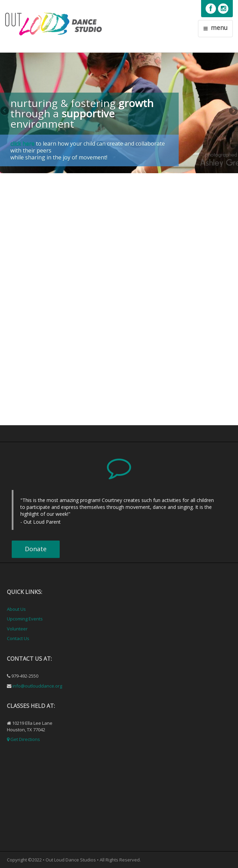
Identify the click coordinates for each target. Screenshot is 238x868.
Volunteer (17, 629)
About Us (16, 609)
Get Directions (25, 739)
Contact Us (18, 638)
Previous (5, 111)
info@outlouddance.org (37, 686)
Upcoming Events (25, 619)
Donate (36, 549)
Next (233, 111)
